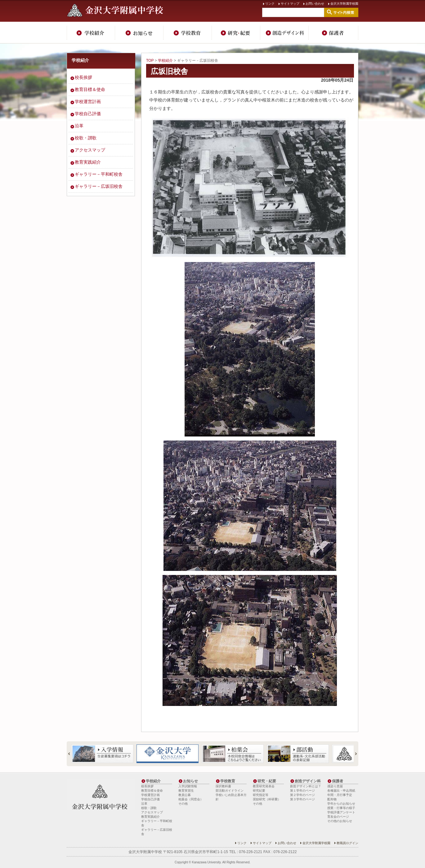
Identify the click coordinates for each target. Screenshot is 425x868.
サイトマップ (290, 4)
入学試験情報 (188, 786)
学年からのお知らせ (341, 804)
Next (353, 754)
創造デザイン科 (284, 33)
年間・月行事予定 (340, 795)
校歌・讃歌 (86, 138)
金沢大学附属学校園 (344, 4)
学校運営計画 (88, 102)
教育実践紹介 (88, 162)
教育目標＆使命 (90, 89)
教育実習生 (186, 791)
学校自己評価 (88, 114)
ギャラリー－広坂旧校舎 (99, 186)
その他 (183, 804)
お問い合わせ (315, 4)
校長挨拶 (83, 77)
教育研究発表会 (264, 786)
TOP (150, 61)
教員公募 (185, 795)
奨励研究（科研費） (267, 799)
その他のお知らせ (340, 821)
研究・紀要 (236, 33)
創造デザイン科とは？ (306, 786)
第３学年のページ (302, 799)
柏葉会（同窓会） (191, 799)
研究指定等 (261, 795)
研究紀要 (259, 791)
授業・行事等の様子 (341, 808)
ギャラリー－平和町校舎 (99, 174)
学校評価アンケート (341, 812)
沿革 (79, 126)
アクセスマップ (90, 150)
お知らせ (139, 33)
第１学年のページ (302, 791)
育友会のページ (338, 817)
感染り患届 (335, 786)
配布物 (332, 799)
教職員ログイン (347, 843)
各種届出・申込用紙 (341, 791)
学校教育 (188, 33)
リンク (270, 4)
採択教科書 (223, 786)
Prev (72, 754)
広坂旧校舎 (169, 71)
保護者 (333, 33)
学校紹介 (91, 33)
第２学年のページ (302, 795)
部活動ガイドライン (230, 791)
